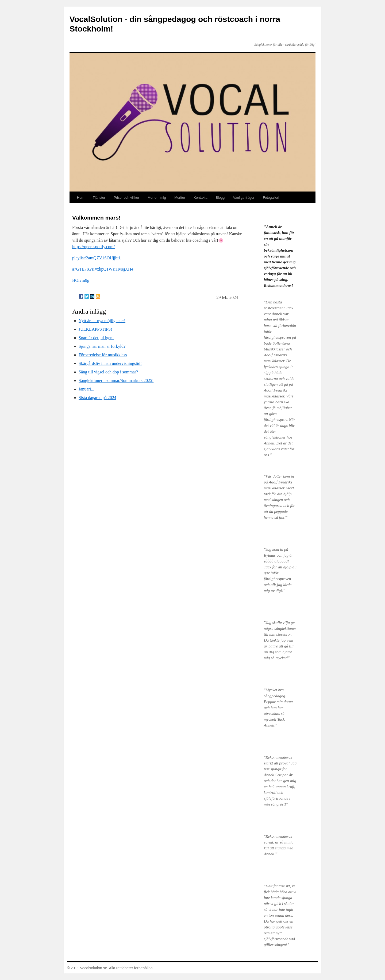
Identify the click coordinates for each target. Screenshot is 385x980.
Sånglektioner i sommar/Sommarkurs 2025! (116, 380)
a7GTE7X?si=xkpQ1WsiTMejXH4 (103, 269)
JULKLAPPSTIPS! (95, 329)
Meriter (180, 198)
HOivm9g (81, 280)
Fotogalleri (271, 198)
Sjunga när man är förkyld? (102, 346)
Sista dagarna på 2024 (97, 398)
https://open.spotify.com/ (93, 247)
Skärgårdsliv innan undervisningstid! (110, 363)
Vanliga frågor (244, 198)
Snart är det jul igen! (96, 338)
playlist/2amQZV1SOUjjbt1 (96, 258)
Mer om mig (157, 198)
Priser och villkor (126, 198)
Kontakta (200, 198)
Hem (81, 198)
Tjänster (99, 198)
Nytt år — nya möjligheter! (102, 321)
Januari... (86, 389)
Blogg (220, 198)
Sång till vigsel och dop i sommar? (108, 372)
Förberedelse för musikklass (103, 355)
